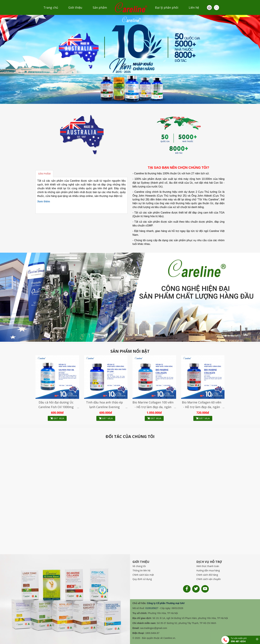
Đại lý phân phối (167, 7)
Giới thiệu (75, 7)
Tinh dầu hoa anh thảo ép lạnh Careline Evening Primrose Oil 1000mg (104, 407)
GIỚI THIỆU (141, 562)
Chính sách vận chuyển (209, 579)
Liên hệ (194, 7)
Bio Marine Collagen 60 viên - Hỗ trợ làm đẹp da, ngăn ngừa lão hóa (202, 407)
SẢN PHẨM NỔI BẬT (130, 351)
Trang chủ (51, 7)
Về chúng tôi (139, 566)
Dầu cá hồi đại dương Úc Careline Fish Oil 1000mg (56, 405)
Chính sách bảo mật (143, 575)
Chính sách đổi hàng (207, 575)
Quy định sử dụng (142, 579)
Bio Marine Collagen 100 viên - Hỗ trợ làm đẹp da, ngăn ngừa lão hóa (153, 407)
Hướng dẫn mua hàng (208, 570)
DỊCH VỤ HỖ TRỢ (209, 562)
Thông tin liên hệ (141, 570)
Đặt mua (57, 418)
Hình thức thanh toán (208, 566)
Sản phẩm (100, 7)
